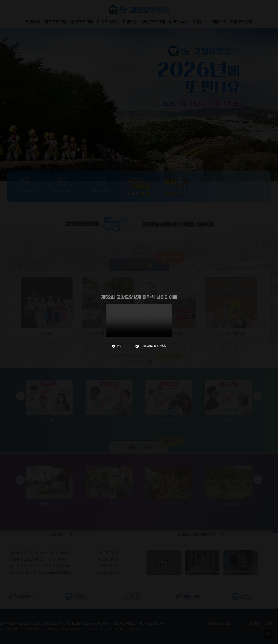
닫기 (116, 346)
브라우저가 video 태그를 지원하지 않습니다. (139, 320)
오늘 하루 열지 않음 (151, 346)
